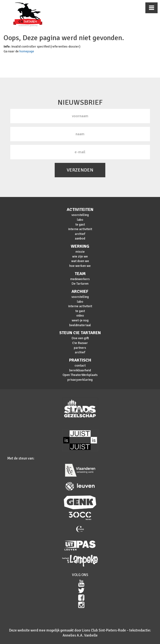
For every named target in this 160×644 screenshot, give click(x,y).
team (80, 274)
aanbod (80, 238)
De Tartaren (80, 284)
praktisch (80, 360)
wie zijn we (80, 256)
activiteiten (80, 209)
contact (80, 365)
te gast (80, 224)
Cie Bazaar (80, 343)
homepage (27, 51)
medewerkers (80, 279)
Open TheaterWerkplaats (80, 375)
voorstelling (80, 215)
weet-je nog (80, 320)
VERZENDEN (80, 170)
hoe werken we (80, 266)
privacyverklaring (80, 380)
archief (80, 234)
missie (80, 252)
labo (80, 220)
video (80, 316)
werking (80, 246)
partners (80, 348)
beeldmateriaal (80, 325)
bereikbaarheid (80, 370)
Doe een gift (80, 338)
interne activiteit (80, 229)
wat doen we (80, 261)
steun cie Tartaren (80, 333)
